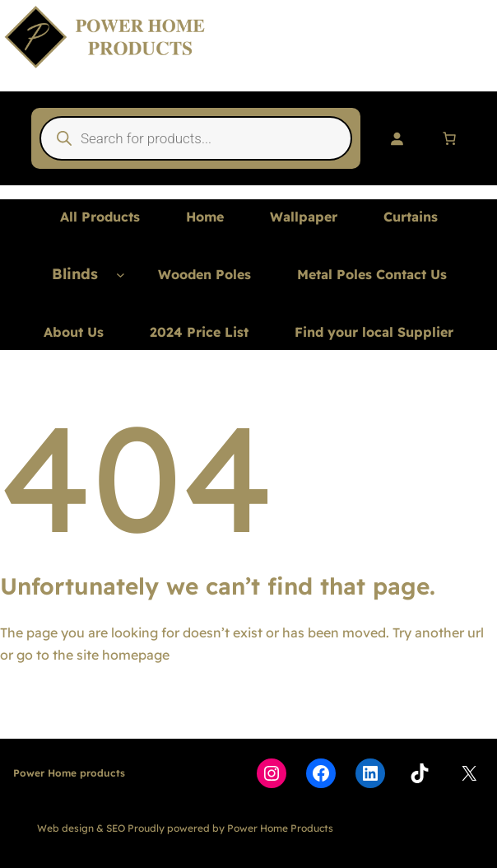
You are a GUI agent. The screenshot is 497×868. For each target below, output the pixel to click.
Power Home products (69, 773)
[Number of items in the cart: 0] (449, 138)
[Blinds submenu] (121, 275)
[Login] (397, 138)
